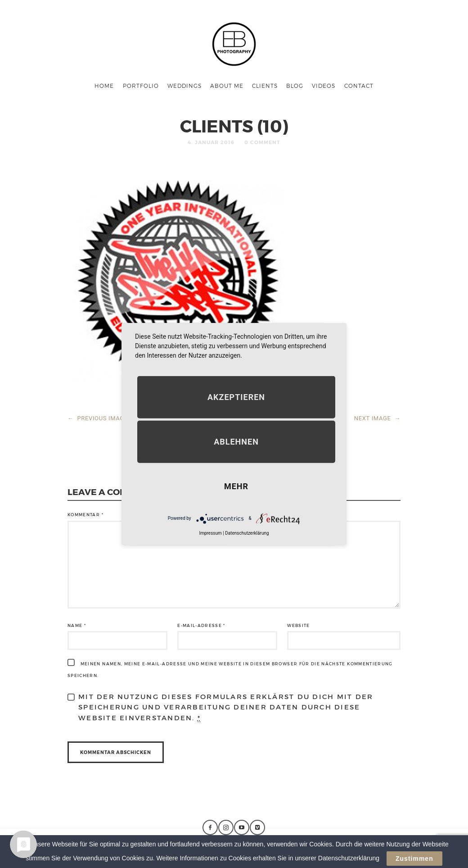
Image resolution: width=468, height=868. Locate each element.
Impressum (210, 533)
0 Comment (262, 142)
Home (104, 86)
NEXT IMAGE (377, 418)
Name (77, 625)
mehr (236, 486)
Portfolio (141, 86)
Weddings (184, 86)
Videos (324, 86)
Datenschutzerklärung (247, 533)
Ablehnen (236, 441)
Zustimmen (414, 860)
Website (298, 625)
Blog (295, 86)
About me (227, 86)
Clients (265, 86)
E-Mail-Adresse (201, 625)
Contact (359, 86)
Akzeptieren (236, 397)
